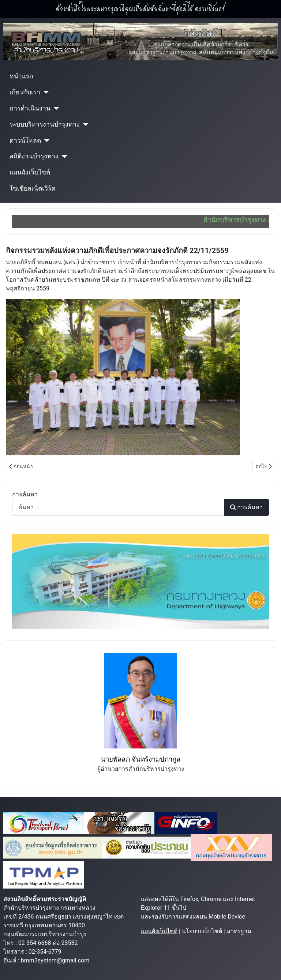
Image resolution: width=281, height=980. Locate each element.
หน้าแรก (21, 76)
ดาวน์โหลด (25, 140)
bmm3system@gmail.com (55, 960)
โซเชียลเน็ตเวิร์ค (33, 188)
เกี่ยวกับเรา (25, 92)
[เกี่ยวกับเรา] (45, 92)
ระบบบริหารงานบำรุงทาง (45, 124)
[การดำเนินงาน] (55, 108)
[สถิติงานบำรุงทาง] (63, 157)
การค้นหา (25, 494)
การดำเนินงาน (30, 108)
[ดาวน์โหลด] (46, 140)
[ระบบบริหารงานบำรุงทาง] (84, 124)
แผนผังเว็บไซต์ (30, 172)
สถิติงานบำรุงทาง (34, 156)
